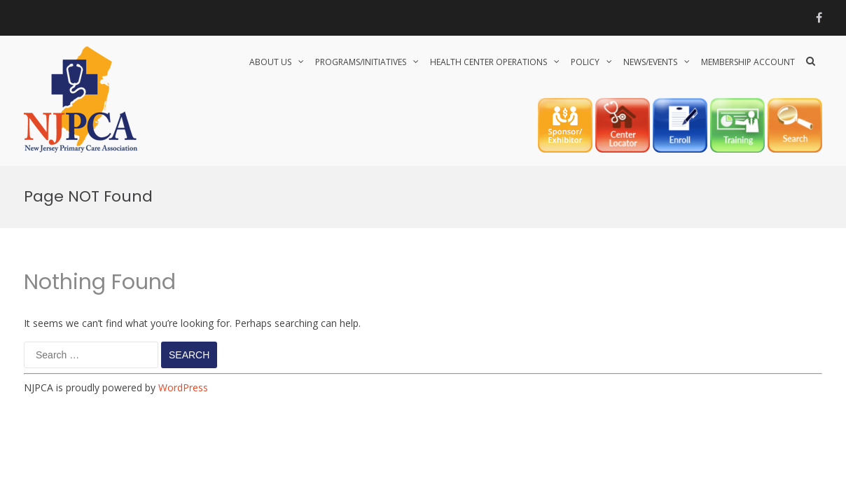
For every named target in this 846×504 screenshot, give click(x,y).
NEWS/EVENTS (650, 62)
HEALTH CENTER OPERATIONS (488, 62)
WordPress (183, 387)
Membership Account (748, 62)
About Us (270, 62)
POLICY (585, 62)
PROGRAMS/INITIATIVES (361, 62)
